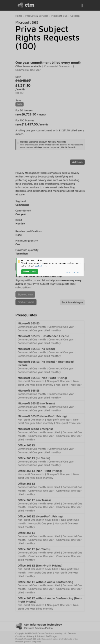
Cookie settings (72, 272)
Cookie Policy (41, 266)
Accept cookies (30, 272)
